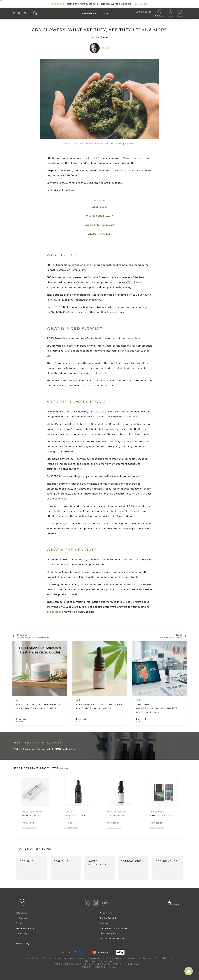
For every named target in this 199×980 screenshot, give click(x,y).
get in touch (54, 612)
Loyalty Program (108, 933)
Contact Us (21, 923)
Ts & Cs (19, 939)
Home (68, 144)
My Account (21, 918)
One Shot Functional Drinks (113, 928)
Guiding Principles (109, 918)
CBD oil (131, 282)
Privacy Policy (22, 944)
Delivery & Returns (25, 928)
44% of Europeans (132, 158)
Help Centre (21, 913)
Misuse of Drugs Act (127, 511)
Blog (76, 144)
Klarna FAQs (22, 933)
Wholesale (105, 923)
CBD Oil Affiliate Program (112, 939)
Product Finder (107, 913)
